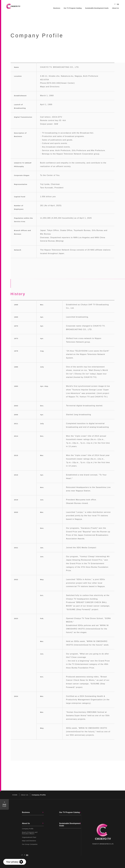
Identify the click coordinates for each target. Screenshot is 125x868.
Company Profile (28, 829)
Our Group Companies (30, 844)
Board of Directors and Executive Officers (30, 833)
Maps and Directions (50, 87)
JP (115, 4)
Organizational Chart (29, 837)
